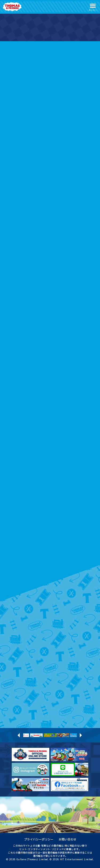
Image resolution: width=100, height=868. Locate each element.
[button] (93, 7)
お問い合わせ (67, 839)
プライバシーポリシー (39, 839)
